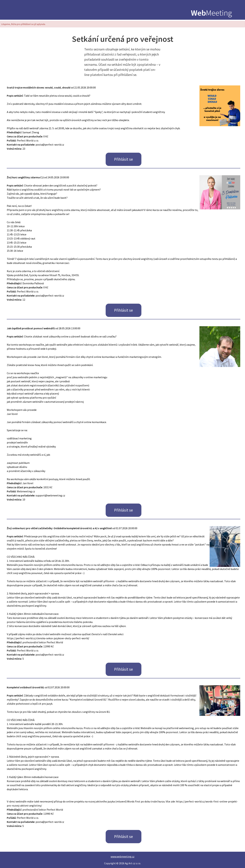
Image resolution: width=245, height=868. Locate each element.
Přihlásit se (124, 159)
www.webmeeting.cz (122, 856)
